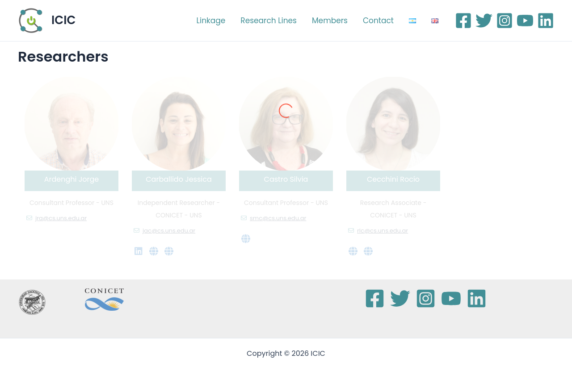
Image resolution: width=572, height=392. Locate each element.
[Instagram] (505, 21)
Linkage (211, 21)
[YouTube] (525, 21)
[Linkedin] (546, 21)
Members (330, 21)
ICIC (63, 20)
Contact (378, 21)
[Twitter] (484, 21)
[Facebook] (463, 21)
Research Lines (269, 21)
